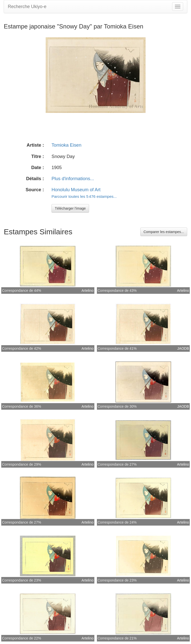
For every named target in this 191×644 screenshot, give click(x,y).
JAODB (183, 348)
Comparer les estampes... (164, 232)
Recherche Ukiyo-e (27, 7)
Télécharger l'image (70, 208)
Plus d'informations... (73, 179)
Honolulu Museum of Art (76, 190)
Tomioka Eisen (66, 145)
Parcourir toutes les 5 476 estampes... (84, 196)
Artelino (87, 291)
